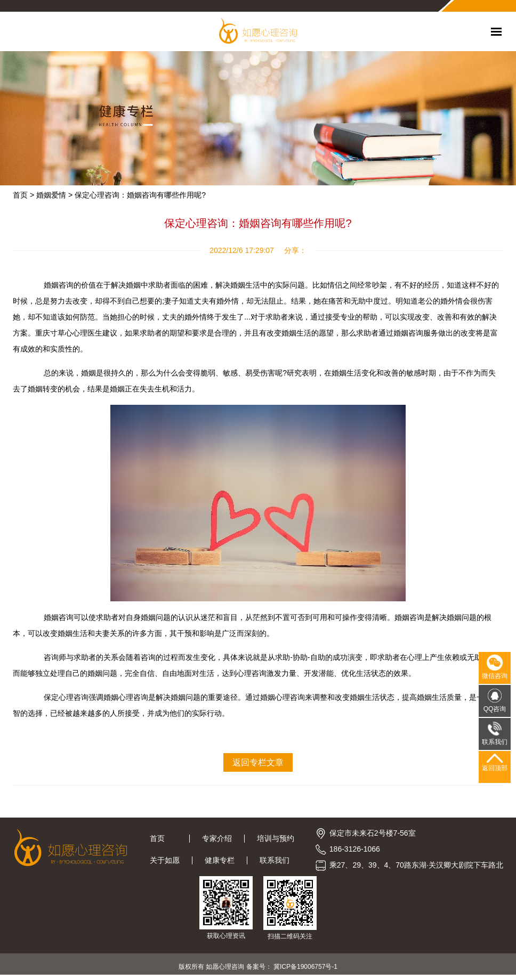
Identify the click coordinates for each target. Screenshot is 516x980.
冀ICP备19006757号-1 (305, 967)
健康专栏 (220, 860)
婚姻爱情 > (54, 195)
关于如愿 (165, 860)
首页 (163, 838)
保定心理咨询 (66, 697)
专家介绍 (217, 838)
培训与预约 (276, 838)
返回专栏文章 (258, 762)
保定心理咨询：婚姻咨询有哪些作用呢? (140, 195)
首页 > (23, 195)
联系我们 (275, 860)
